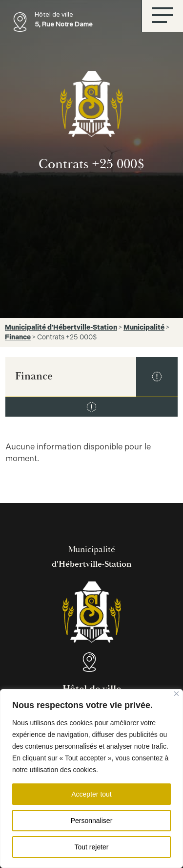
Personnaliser (92, 821)
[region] (91, 779)
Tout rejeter (91, 847)
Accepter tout (91, 794)
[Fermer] (176, 694)
